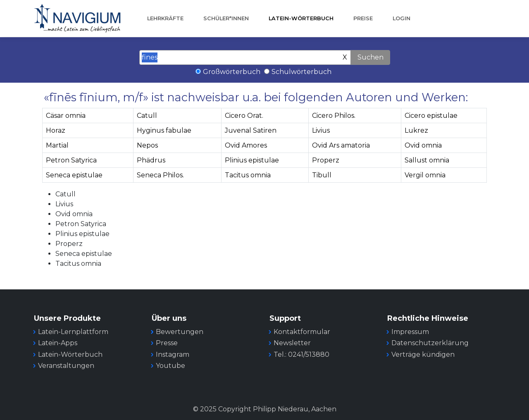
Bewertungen (180, 332)
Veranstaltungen (66, 366)
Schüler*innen (226, 18)
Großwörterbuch (232, 72)
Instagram (173, 354)
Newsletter (292, 343)
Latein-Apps (58, 343)
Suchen (371, 57)
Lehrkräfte (165, 18)
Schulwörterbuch (301, 72)
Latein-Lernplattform (73, 332)
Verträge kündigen (423, 354)
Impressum (410, 332)
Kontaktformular (302, 332)
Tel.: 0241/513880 (301, 354)
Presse (167, 343)
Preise (363, 18)
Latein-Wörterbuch (301, 18)
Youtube (170, 366)
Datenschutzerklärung (430, 343)
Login (402, 18)
